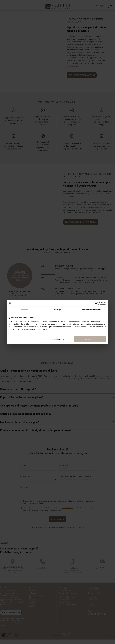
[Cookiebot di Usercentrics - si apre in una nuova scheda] (97, 303)
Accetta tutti (90, 339)
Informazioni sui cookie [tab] (91, 310)
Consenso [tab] (24, 310)
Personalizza (57, 339)
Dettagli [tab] (57, 310)
